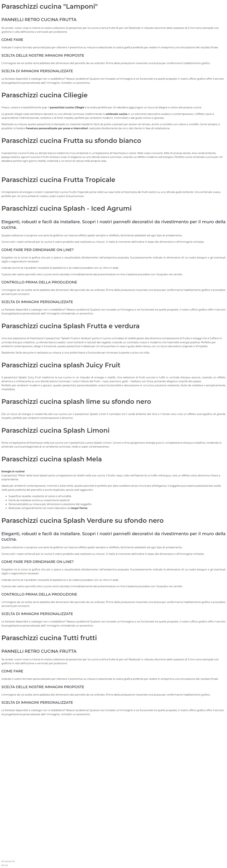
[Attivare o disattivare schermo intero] (6, 861)
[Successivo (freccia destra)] (6, 865)
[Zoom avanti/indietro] (3, 861)
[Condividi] (10, 861)
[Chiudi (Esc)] (13, 861)
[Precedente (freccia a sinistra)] (3, 865)
